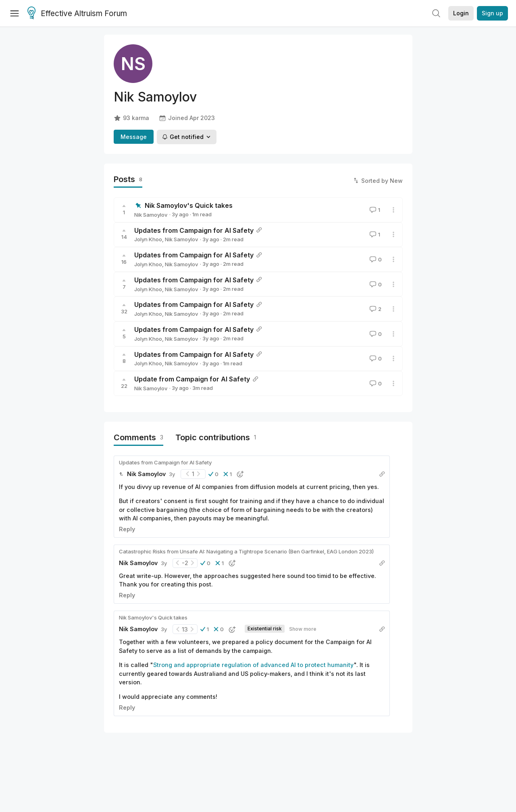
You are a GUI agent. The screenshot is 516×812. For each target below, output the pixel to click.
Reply (127, 529)
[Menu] (15, 13)
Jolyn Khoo (148, 239)
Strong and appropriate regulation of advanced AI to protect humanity (253, 665)
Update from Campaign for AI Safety (192, 379)
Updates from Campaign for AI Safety (194, 230)
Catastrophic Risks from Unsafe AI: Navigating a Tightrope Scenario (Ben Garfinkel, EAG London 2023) (246, 551)
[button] (213, 474)
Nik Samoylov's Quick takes (189, 205)
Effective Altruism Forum (77, 14)
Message (134, 137)
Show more (303, 629)
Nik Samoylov (151, 215)
